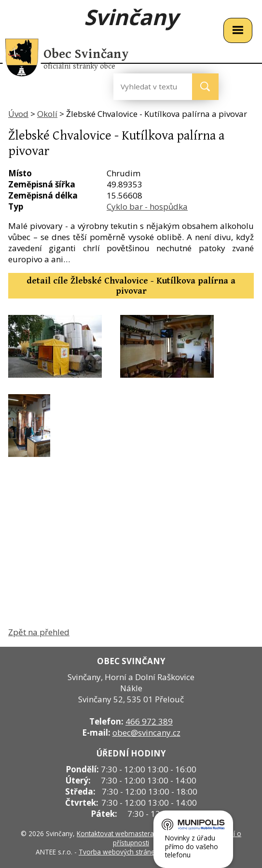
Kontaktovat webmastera (115, 833)
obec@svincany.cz (146, 733)
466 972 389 (149, 721)
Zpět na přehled (39, 632)
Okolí (47, 114)
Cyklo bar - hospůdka (147, 206)
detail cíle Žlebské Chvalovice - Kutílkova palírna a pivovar (131, 286)
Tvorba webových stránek (118, 852)
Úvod (18, 114)
